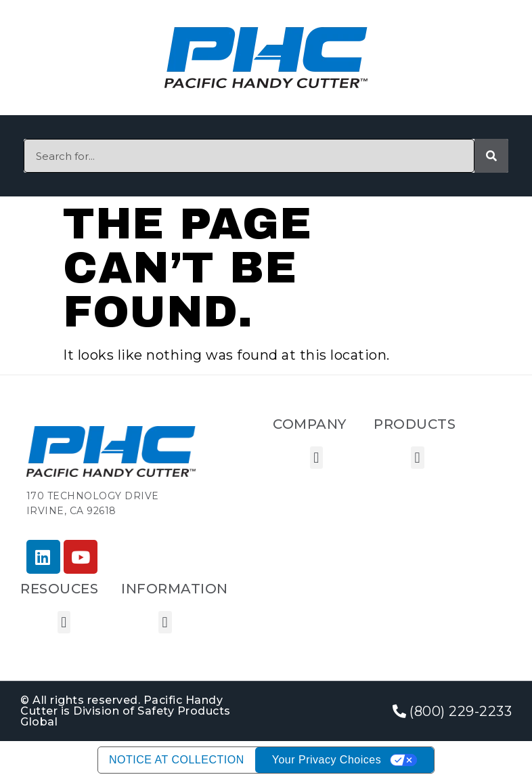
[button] (317, 458)
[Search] (491, 156)
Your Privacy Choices (327, 760)
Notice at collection (177, 760)
